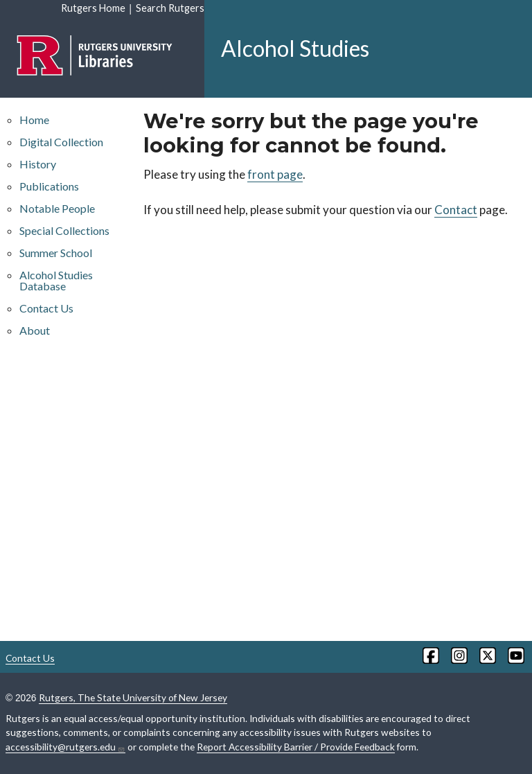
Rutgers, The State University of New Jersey (133, 697)
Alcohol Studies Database (56, 280)
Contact (456, 210)
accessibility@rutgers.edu (65, 747)
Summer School (56, 253)
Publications (49, 186)
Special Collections (64, 230)
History (38, 164)
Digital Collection (61, 142)
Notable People (57, 208)
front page (275, 174)
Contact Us (46, 308)
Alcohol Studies (295, 48)
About (35, 330)
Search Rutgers (170, 8)
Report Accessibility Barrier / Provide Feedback (296, 747)
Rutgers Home (93, 8)
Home (34, 120)
